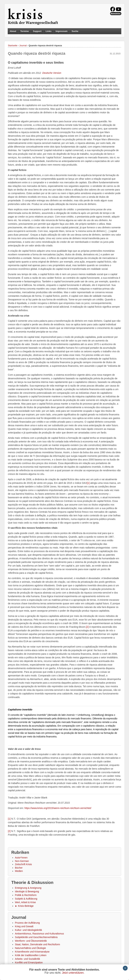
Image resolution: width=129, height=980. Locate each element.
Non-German (22, 861)
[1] (88, 483)
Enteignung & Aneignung (28, 888)
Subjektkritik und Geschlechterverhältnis (36, 937)
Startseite (13, 45)
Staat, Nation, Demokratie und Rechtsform (37, 944)
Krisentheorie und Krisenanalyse (32, 952)
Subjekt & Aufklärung (26, 899)
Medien (19, 871)
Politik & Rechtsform (26, 895)
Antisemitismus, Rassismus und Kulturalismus (39, 934)
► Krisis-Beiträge (24, 906)
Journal (23, 45)
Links (49, 31)
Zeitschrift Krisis (23, 864)
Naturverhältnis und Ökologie (30, 948)
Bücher (19, 868)
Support (37, 31)
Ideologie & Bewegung (27, 891)
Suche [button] (75, 31)
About (13, 31)
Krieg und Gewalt (24, 926)
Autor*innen (21, 858)
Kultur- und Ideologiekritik (28, 930)
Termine (25, 31)
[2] (87, 627)
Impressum (61, 31)
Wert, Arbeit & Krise (25, 902)
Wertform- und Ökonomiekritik (31, 941)
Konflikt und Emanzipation (29, 962)
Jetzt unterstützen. (73, 973)
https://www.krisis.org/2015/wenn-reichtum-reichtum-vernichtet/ (58, 808)
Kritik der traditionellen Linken (31, 955)
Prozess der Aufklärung (27, 923)
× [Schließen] (125, 968)
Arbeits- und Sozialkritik (27, 959)
